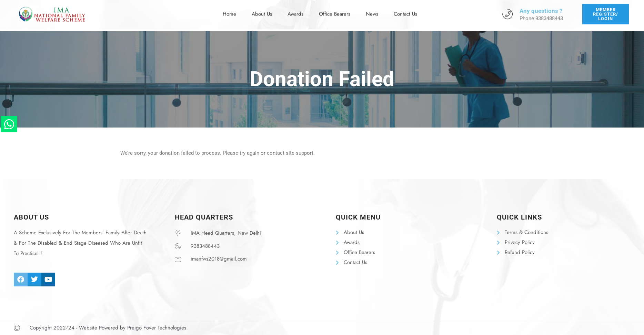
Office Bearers (335, 11)
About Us (262, 11)
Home (229, 11)
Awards (295, 11)
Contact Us (405, 11)
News (372, 11)
